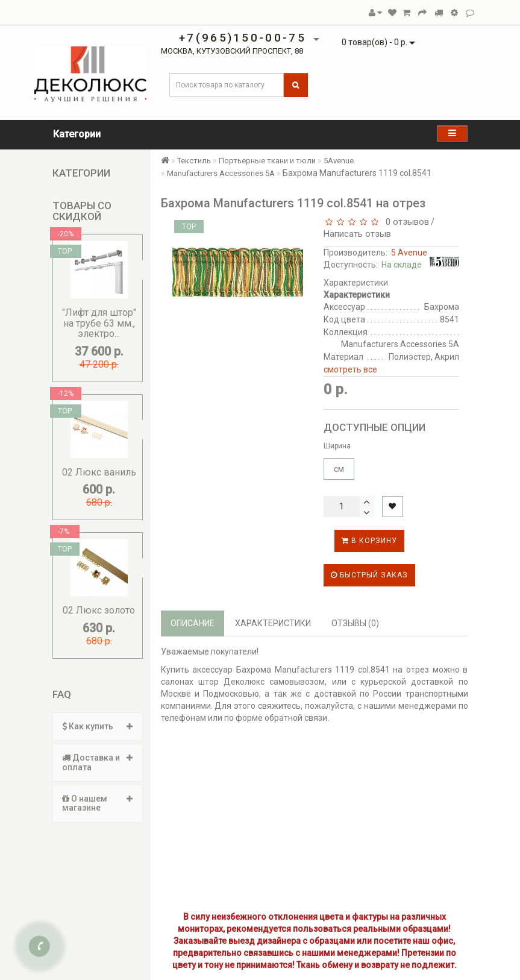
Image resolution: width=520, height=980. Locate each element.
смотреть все (350, 369)
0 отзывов (405, 222)
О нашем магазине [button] (98, 803)
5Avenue (339, 161)
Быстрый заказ (369, 575)
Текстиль (194, 161)
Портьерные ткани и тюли (267, 161)
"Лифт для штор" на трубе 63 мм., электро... (99, 323)
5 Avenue (409, 253)
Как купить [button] (98, 726)
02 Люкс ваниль (99, 472)
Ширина (337, 446)
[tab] (98, 727)
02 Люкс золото (99, 610)
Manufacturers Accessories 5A (221, 173)
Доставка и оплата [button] (98, 762)
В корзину (369, 541)
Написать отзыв (357, 234)
